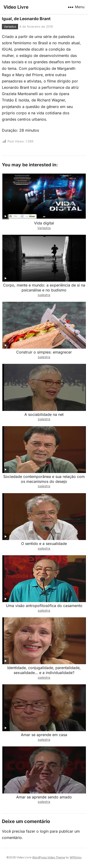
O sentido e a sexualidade (44, 544)
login (44, 831)
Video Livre (16, 7)
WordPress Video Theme (49, 857)
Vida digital (44, 223)
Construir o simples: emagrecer (44, 352)
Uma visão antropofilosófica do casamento (44, 606)
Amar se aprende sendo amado (44, 797)
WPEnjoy (76, 857)
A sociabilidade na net (44, 414)
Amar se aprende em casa (44, 735)
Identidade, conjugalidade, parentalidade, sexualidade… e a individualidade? (44, 670)
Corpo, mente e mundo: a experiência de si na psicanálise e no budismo (44, 288)
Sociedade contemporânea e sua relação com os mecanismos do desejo (44, 479)
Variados (10, 26)
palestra (44, 295)
